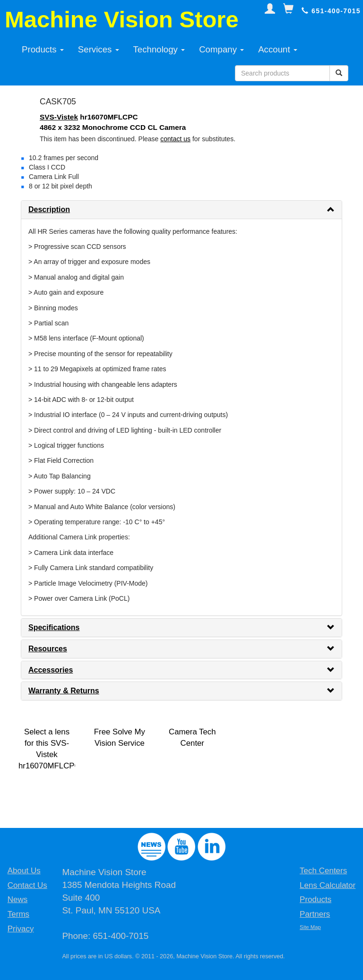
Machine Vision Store (122, 19)
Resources (48, 649)
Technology (159, 49)
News (18, 899)
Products (43, 49)
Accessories (51, 670)
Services (99, 49)
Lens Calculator (328, 885)
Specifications (54, 627)
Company (221, 49)
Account (278, 49)
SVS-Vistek (59, 117)
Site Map (310, 927)
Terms (18, 914)
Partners (315, 914)
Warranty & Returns (64, 691)
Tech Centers (323, 871)
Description (49, 209)
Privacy (21, 929)
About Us (24, 871)
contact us (175, 139)
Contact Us (27, 885)
